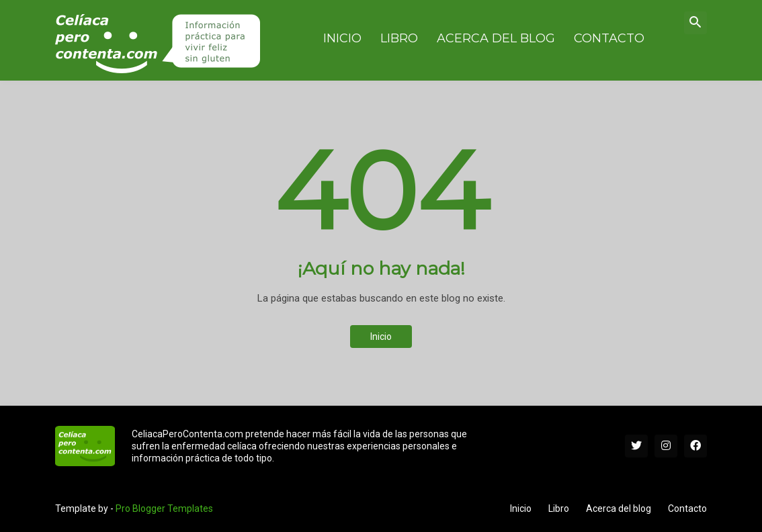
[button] (695, 23)
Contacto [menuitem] (609, 38)
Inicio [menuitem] (342, 38)
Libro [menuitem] (399, 38)
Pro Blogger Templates (164, 508)
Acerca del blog (619, 508)
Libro (559, 508)
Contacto (687, 508)
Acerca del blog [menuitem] (496, 38)
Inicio (381, 337)
